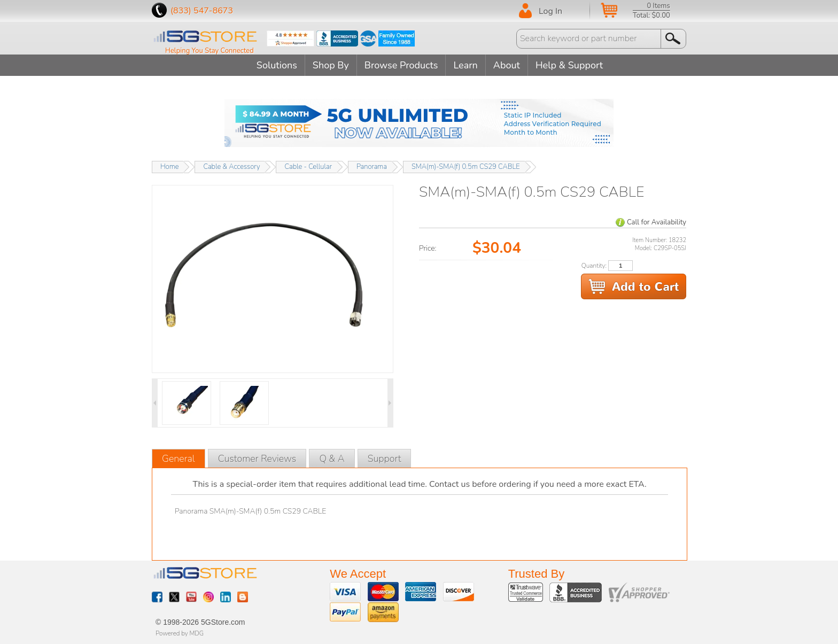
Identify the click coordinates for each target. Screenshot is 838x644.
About (507, 65)
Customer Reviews (257, 459)
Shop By (331, 65)
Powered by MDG (180, 633)
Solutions (277, 65)
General (179, 459)
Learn (465, 65)
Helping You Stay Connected (210, 51)
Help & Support (569, 65)
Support (385, 459)
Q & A (332, 459)
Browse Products (401, 65)
